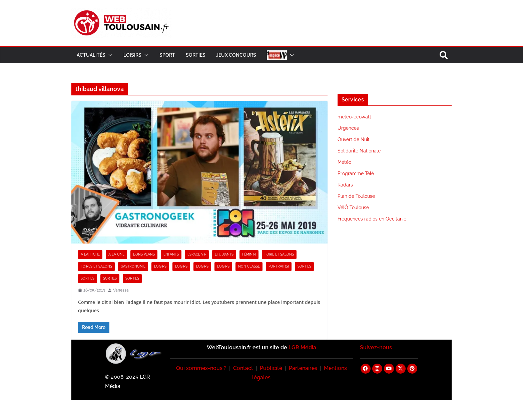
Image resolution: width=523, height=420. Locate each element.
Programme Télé (356, 173)
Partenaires (303, 368)
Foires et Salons (96, 266)
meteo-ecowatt (354, 117)
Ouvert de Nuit (354, 139)
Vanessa (121, 290)
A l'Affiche (90, 254)
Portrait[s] (279, 266)
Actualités (91, 55)
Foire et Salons (279, 254)
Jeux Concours (236, 55)
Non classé (249, 266)
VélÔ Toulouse (353, 207)
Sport (167, 55)
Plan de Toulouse (356, 196)
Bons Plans (144, 254)
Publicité (271, 368)
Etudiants (224, 254)
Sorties (196, 55)
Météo (344, 162)
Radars (345, 185)
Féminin (249, 254)
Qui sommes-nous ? (201, 368)
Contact (243, 368)
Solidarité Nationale (359, 151)
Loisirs (132, 55)
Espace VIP (197, 254)
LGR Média (302, 347)
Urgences (348, 128)
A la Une (116, 254)
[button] (109, 55)
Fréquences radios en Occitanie (372, 219)
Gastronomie (133, 266)
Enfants (171, 254)
